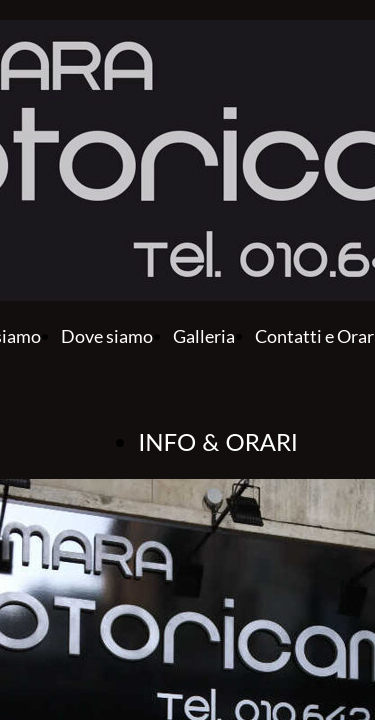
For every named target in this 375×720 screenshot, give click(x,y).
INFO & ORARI (218, 441)
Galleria (204, 336)
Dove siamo (107, 336)
